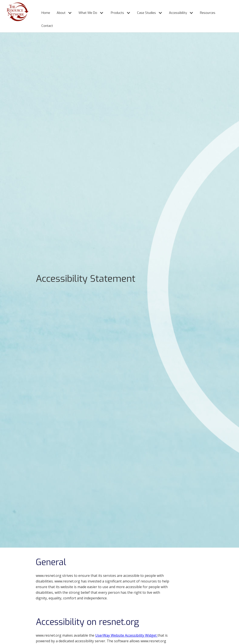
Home (46, 13)
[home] (14, 16)
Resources (208, 13)
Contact (47, 26)
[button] (62, 11)
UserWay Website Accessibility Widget (126, 635)
